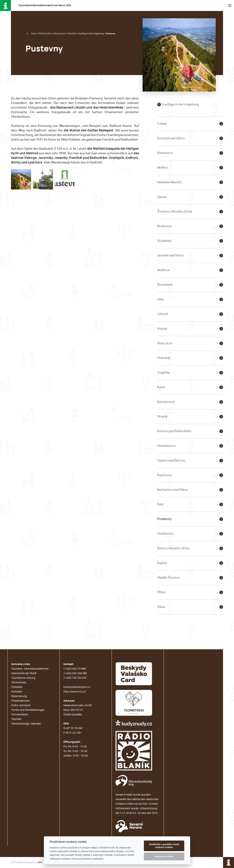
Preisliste (17, 687)
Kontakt (68, 664)
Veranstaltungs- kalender (26, 724)
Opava (162, 197)
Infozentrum (59, 34)
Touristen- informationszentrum (30, 669)
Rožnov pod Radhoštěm (174, 431)
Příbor (161, 592)
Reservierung (19, 696)
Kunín (161, 387)
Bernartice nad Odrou (173, 490)
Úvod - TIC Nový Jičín (41, 34)
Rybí (160, 504)
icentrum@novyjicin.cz (77, 687)
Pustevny (164, 519)
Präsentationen (20, 701)
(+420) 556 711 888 (75, 669)
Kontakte (17, 692)
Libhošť (163, 314)
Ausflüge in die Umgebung (91, 34)
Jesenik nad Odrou (170, 255)
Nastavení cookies (164, 856)
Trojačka (163, 373)
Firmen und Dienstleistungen (28, 710)
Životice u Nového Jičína (175, 212)
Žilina (161, 607)
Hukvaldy (164, 358)
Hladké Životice (168, 578)
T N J (45, 5)
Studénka (164, 241)
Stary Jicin (165, 343)
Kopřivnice (165, 475)
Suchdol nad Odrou (171, 138)
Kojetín (162, 563)
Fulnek (162, 124)
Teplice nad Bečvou (171, 460)
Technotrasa (19, 683)
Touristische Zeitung (23, 678)
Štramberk (165, 285)
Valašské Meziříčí (169, 182)
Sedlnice (164, 270)
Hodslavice (165, 534)
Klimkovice (165, 153)
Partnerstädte (20, 715)
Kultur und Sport (21, 705)
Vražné (162, 329)
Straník (162, 417)
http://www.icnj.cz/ (75, 692)
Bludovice (164, 226)
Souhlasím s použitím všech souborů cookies (164, 846)
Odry (161, 299)
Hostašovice (166, 446)
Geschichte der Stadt (24, 673)
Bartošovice (166, 402)
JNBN (40, 862)
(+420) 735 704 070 (75, 678)
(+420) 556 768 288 (75, 673)
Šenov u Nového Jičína (173, 548)
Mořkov (163, 168)
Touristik (72, 34)
